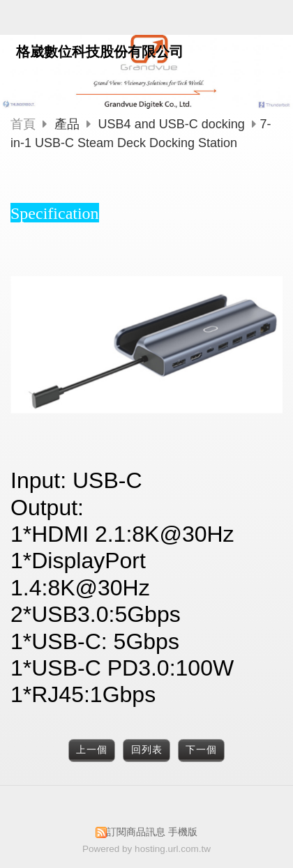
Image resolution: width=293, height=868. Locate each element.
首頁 (23, 124)
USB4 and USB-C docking (172, 124)
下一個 (201, 750)
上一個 (92, 750)
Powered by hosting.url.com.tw (146, 849)
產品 (69, 124)
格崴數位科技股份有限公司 (100, 52)
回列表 (147, 750)
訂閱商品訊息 (136, 832)
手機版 (183, 832)
